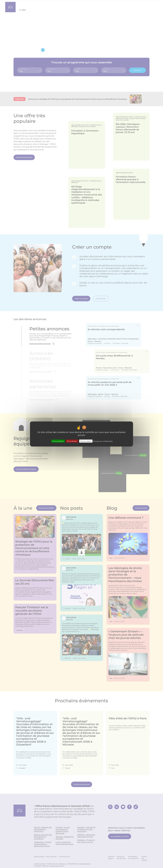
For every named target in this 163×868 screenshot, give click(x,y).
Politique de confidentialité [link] (103, 441)
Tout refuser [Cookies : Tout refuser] (72, 441)
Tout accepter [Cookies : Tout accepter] (58, 441)
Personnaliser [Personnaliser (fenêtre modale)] (86, 441)
